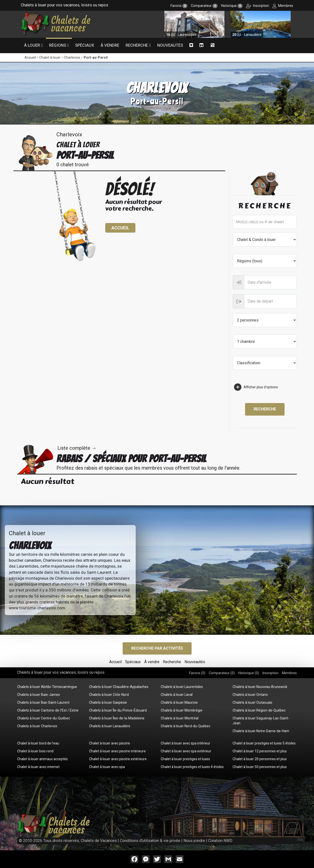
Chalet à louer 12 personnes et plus (260, 751)
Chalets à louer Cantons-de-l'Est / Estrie (48, 710)
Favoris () (197, 673)
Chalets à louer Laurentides (182, 687)
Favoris (179, 6)
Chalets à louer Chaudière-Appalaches (119, 687)
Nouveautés (170, 45)
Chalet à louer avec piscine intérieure (117, 751)
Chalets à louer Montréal (180, 718)
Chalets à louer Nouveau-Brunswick (260, 687)
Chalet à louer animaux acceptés (42, 759)
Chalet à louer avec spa (107, 767)
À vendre (110, 45)
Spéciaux (85, 45)
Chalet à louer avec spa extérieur (186, 751)
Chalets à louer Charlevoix (37, 726)
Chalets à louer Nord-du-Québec (185, 726)
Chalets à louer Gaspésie (108, 702)
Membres (283, 6)
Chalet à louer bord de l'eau (38, 743)
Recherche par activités (157, 648)
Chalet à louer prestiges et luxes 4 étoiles (192, 767)
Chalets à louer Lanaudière (110, 726)
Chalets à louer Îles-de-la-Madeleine (117, 718)
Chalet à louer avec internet (38, 767)
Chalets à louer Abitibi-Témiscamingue (47, 687)
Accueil (30, 57)
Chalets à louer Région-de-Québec (259, 710)
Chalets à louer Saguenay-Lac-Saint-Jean (261, 721)
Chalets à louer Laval (177, 695)
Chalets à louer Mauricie (179, 702)
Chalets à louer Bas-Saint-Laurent (43, 702)
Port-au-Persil (96, 57)
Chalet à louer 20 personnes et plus (260, 759)
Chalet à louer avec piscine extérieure (118, 759)
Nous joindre (194, 841)
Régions (58, 45)
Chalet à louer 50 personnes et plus (260, 767)
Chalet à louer (50, 57)
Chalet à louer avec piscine (110, 743)
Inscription (258, 6)
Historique (232, 6)
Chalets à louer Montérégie (182, 710)
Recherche (137, 45)
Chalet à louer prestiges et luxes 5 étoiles (264, 743)
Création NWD (220, 841)
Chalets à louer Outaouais (252, 702)
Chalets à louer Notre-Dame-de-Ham (261, 731)
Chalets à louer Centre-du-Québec (44, 718)
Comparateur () (222, 673)
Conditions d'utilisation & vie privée (150, 841)
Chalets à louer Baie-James (39, 695)
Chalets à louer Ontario (250, 695)
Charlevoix (72, 57)
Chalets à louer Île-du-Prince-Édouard (118, 710)
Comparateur (204, 6)
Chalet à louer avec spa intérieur (185, 743)
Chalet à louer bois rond (35, 751)
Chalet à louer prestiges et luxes (185, 759)
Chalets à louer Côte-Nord (109, 695)
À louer (32, 45)
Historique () (249, 673)
